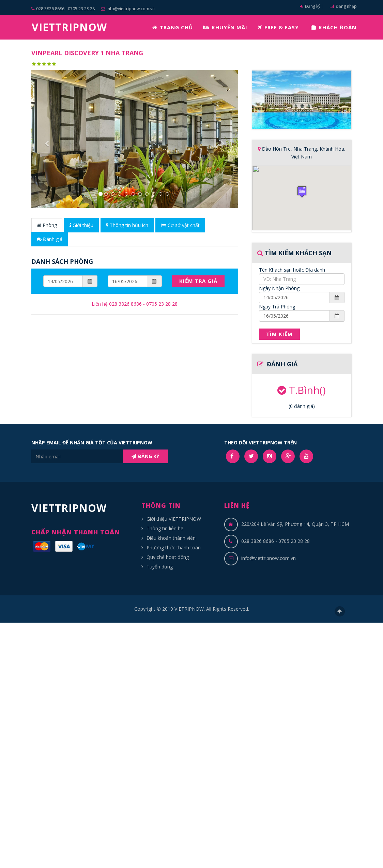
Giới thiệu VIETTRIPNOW (174, 519)
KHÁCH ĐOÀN (334, 27)
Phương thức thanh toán (174, 547)
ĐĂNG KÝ (145, 456)
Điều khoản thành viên (171, 538)
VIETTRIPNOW (69, 27)
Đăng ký (310, 6)
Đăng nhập (343, 6)
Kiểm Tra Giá (198, 281)
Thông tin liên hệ (165, 528)
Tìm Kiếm (279, 334)
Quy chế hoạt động (168, 557)
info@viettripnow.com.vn (128, 9)
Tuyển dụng (160, 567)
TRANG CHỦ (173, 27)
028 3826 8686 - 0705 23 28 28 (63, 9)
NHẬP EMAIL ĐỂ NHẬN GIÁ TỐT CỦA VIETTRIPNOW (92, 443)
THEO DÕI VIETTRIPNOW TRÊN (261, 443)
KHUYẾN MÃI (225, 27)
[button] (47, 173)
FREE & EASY (278, 27)
